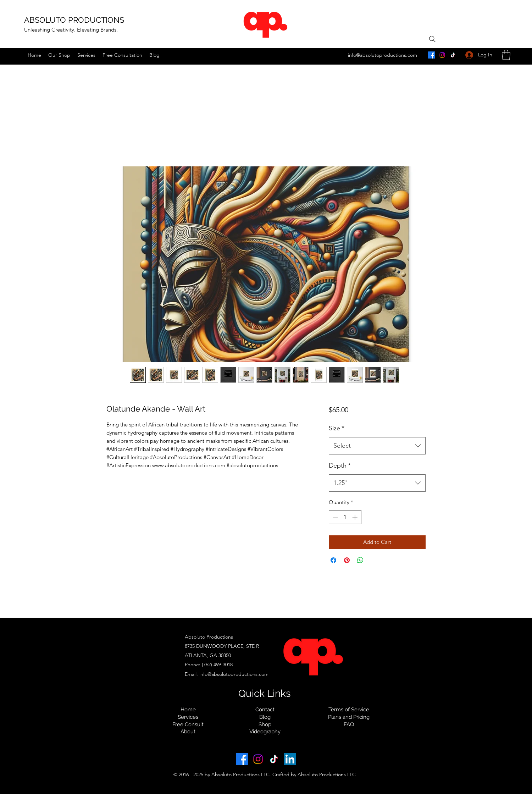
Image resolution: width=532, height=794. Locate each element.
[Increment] (356, 517)
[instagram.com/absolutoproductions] (442, 55)
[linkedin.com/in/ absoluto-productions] (290, 759)
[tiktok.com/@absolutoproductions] (453, 55)
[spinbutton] (345, 517)
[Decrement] (335, 517)
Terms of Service (349, 710)
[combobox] (377, 446)
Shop (265, 724)
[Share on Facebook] (333, 560)
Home (188, 710)
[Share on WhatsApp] (360, 560)
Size (337, 428)
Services (188, 717)
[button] (506, 55)
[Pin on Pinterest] (347, 560)
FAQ (349, 724)
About (188, 732)
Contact (265, 710)
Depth (340, 465)
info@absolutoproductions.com (383, 55)
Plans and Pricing (349, 717)
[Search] (432, 39)
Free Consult (188, 724)
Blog (265, 717)
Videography (265, 732)
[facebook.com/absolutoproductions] (432, 55)
